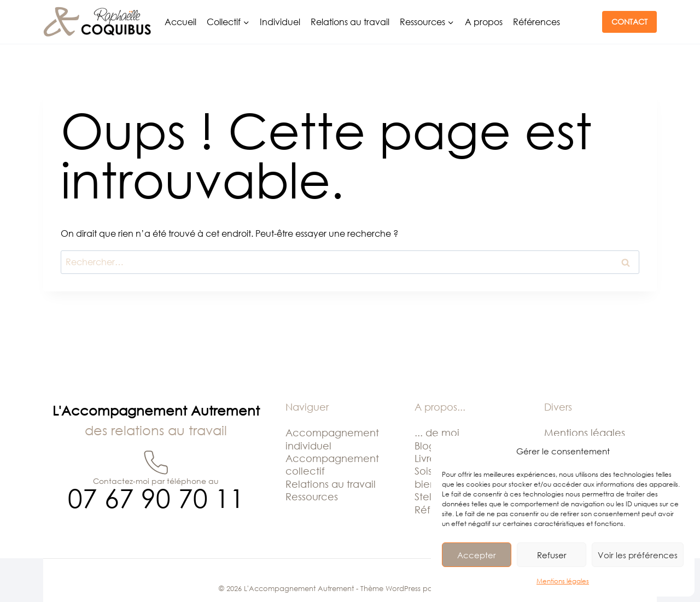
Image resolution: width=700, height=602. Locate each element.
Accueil (180, 22)
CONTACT (629, 22)
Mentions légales (563, 581)
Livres (427, 458)
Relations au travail (350, 22)
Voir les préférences (638, 555)
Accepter (477, 555)
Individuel (280, 22)
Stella (427, 496)
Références (536, 22)
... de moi (437, 432)
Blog (425, 446)
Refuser (552, 555)
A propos (484, 22)
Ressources (312, 496)
